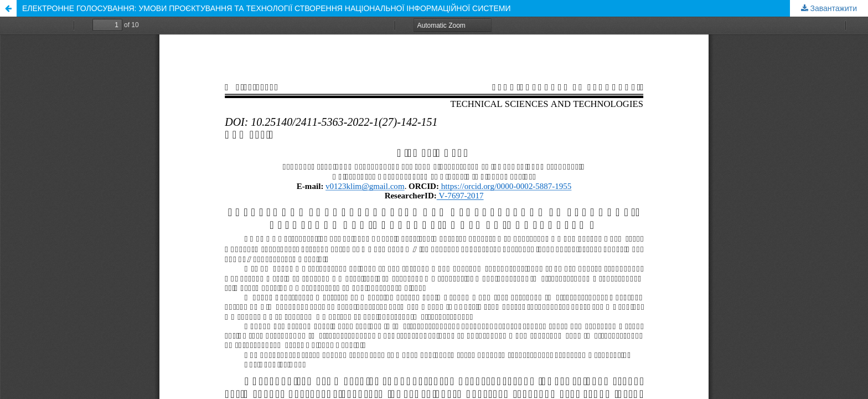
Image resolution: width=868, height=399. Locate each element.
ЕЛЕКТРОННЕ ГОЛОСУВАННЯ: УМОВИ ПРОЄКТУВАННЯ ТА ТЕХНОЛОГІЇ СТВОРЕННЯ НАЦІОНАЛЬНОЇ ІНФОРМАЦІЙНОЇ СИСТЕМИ (267, 8)
